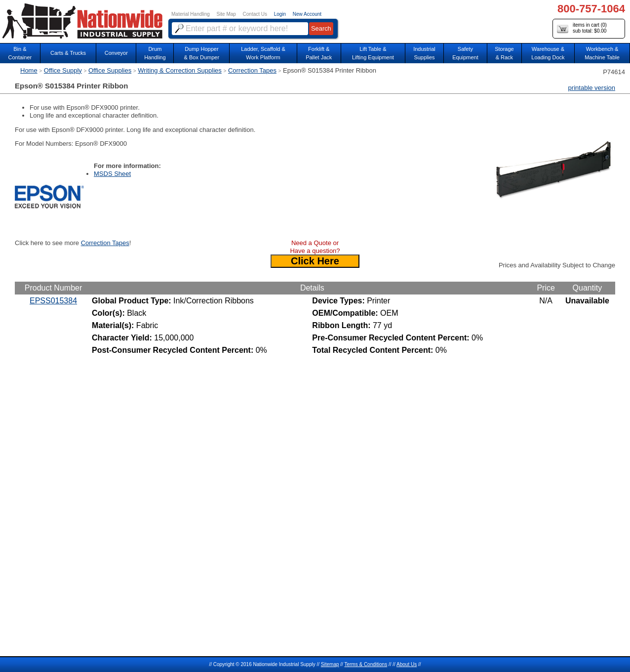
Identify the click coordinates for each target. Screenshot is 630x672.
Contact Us (255, 14)
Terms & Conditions (366, 664)
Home (29, 70)
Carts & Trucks (68, 53)
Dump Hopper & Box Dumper (202, 53)
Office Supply (63, 70)
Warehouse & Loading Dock (548, 53)
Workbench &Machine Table (602, 53)
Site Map (226, 14)
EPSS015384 (53, 301)
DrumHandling (155, 53)
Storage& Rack (504, 53)
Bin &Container (20, 53)
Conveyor (116, 53)
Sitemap (330, 664)
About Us (407, 664)
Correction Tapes (252, 70)
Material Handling (191, 14)
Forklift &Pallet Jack (319, 53)
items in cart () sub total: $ (582, 28)
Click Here (315, 261)
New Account (307, 14)
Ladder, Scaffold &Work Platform (263, 53)
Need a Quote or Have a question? (315, 247)
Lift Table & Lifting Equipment (373, 53)
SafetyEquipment (465, 53)
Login (280, 14)
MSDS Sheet (112, 174)
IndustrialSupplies (424, 53)
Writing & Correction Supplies (180, 70)
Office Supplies (110, 70)
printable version (592, 88)
